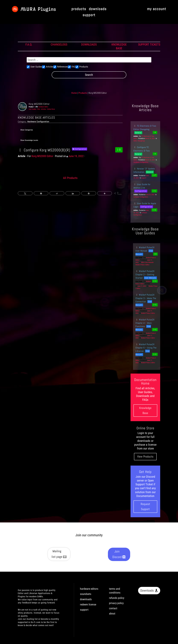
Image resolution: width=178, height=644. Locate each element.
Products (83, 93)
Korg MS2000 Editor (39, 104)
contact (113, 608)
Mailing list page (57, 554)
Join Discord (117, 554)
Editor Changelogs (139, 141)
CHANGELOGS (59, 45)
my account (157, 9)
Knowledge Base (145, 410)
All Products (70, 178)
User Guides (32, 109)
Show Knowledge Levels (29, 140)
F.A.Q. (29, 45)
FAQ (39, 109)
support (89, 15)
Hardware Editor (43, 107)
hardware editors (89, 589)
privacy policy (116, 603)
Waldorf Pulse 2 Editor (142, 265)
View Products (145, 456)
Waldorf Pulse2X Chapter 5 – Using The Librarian (146, 348)
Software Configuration (141, 197)
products (79, 9)
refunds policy (117, 598)
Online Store (51, 109)
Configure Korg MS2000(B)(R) (44, 150)
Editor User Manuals (147, 262)
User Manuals (150, 278)
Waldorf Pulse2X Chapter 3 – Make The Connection (146, 298)
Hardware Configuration (141, 162)
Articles (44, 109)
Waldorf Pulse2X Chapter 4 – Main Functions (145, 323)
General (138, 133)
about (112, 614)
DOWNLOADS (89, 45)
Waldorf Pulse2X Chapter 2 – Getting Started (145, 275)
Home (74, 93)
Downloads (147, 591)
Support (144, 178)
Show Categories (27, 130)
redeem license (88, 604)
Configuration (81, 149)
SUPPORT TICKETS (149, 45)
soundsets (86, 594)
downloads (98, 9)
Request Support (145, 506)
